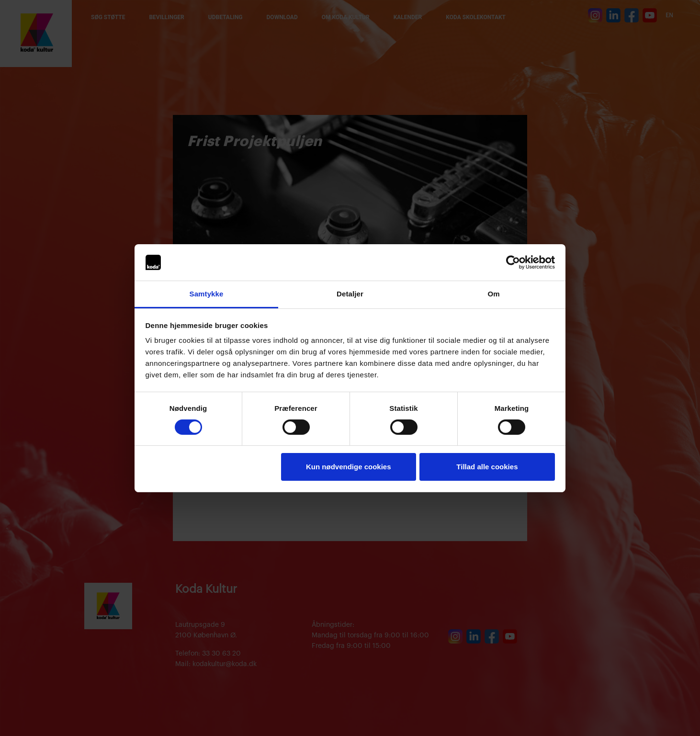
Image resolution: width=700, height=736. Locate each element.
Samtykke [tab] (207, 294)
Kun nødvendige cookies (349, 467)
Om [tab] (493, 294)
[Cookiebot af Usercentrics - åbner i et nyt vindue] (513, 262)
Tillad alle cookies (487, 467)
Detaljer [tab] (350, 294)
